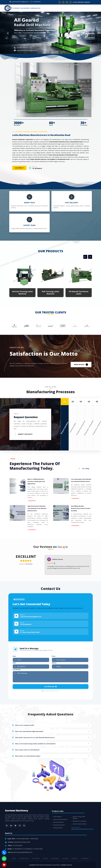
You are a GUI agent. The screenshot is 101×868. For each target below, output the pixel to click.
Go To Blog (84, 469)
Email (14, 663)
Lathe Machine (57, 817)
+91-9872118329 (38, 849)
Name (14, 656)
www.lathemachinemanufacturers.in (82, 829)
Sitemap (45, 858)
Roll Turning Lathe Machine (50, 293)
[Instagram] (24, 826)
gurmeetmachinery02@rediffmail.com (22, 852)
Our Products (36, 858)
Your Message (17, 669)
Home (14, 858)
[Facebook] (7, 826)
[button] (8, 33)
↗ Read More (32, 501)
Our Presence (55, 858)
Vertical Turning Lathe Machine (22, 293)
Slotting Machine (57, 828)
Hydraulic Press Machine (79, 821)
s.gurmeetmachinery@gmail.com (19, 2)
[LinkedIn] (11, 826)
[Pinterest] (20, 826)
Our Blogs (65, 858)
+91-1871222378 (17, 845)
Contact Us (75, 858)
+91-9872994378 (35, 2)
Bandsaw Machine (58, 822)
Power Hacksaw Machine (60, 819)
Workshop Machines (58, 825)
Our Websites (85, 858)
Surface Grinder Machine (79, 824)
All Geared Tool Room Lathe (79, 293)
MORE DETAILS (81, 365)
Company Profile (24, 858)
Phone (54, 656)
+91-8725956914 (27, 849)
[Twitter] (15, 826)
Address (54, 663)
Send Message (50, 687)
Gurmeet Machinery (17, 810)
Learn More (19, 168)
